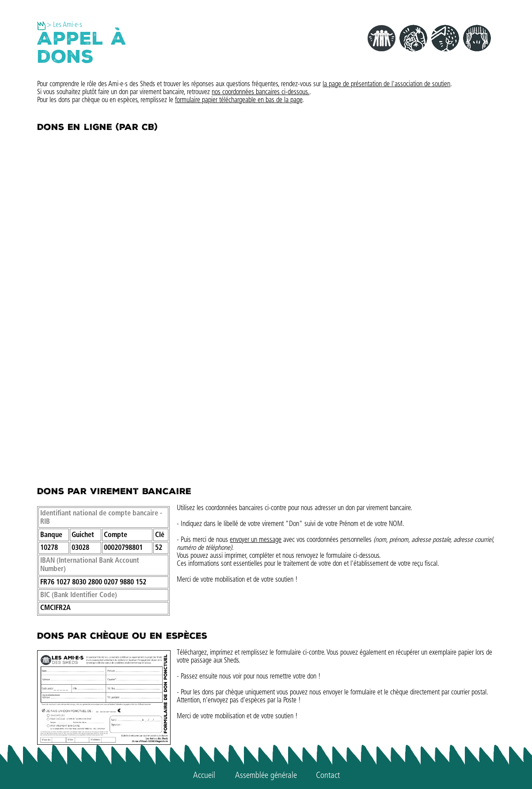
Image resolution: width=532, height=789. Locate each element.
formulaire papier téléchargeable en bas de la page (239, 100)
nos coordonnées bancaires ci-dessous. (260, 92)
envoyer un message (256, 540)
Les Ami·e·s (68, 25)
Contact (328, 776)
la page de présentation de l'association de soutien (386, 84)
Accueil (204, 776)
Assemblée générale (266, 776)
